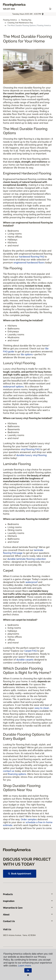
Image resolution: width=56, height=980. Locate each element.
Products (28, 894)
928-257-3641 (9, 9)
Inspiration (28, 901)
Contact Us (28, 921)
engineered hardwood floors (29, 263)
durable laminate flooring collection (27, 559)
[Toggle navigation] (50, 9)
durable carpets (25, 660)
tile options (27, 354)
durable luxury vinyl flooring (31, 455)
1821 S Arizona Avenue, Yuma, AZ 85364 (19, 935)
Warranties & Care (28, 908)
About (28, 915)
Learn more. (25, 966)
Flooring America (10, 20)
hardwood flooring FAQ (32, 257)
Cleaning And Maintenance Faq (20, 23)
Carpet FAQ (30, 651)
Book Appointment (20, 874)
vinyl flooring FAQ (30, 449)
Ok (28, 970)
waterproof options (13, 387)
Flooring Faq (26, 20)
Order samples (29, 819)
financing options (17, 774)
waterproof (31, 582)
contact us (9, 771)
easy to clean (42, 708)
